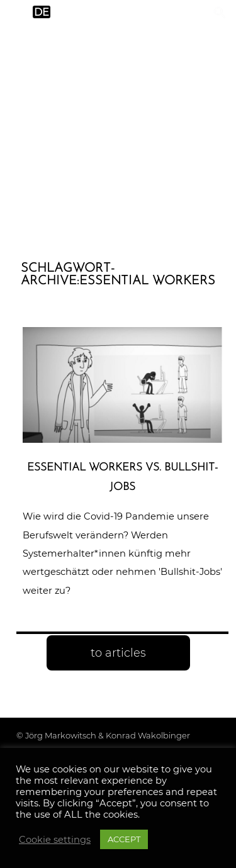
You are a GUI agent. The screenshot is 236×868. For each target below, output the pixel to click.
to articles (118, 653)
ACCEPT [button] (124, 839)
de (42, 12)
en (17, 12)
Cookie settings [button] (55, 840)
